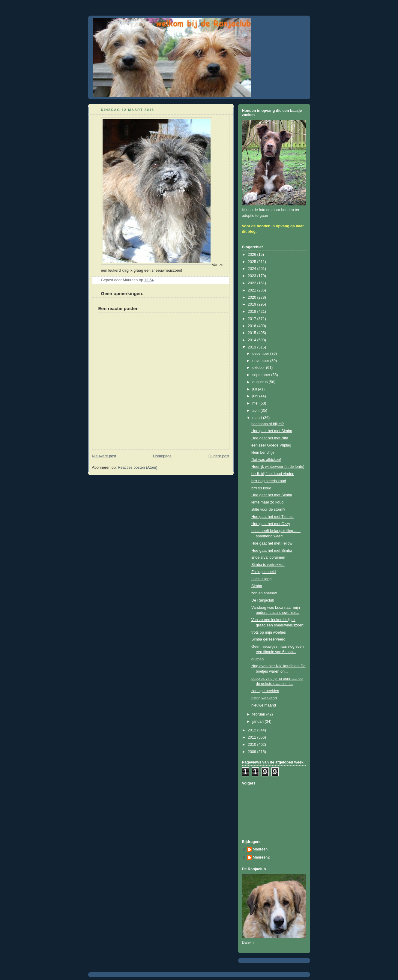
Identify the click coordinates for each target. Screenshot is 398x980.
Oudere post (219, 456)
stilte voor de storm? (268, 509)
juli (255, 389)
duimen (257, 659)
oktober (259, 368)
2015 (253, 333)
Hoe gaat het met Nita (270, 438)
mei (256, 403)
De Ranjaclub (263, 600)
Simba (257, 586)
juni (256, 396)
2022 (253, 283)
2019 (253, 304)
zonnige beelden (265, 691)
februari (259, 714)
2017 (253, 319)
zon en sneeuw (264, 593)
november (261, 361)
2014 (253, 340)
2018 (253, 312)
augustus (260, 382)
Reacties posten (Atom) (138, 468)
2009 (253, 752)
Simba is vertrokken (268, 565)
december (261, 354)
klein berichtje (263, 453)
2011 (253, 737)
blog (251, 232)
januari (258, 722)
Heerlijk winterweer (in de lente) (278, 467)
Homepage (162, 456)
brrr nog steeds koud (269, 481)
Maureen (260, 849)
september (262, 375)
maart (258, 418)
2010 (253, 745)
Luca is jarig (261, 579)
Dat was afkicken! (266, 460)
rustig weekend (264, 698)
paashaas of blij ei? (268, 424)
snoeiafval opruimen (268, 557)
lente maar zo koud (267, 502)
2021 (253, 290)
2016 (253, 326)
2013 (253, 347)
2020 (253, 297)
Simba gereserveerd (268, 639)
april (256, 411)
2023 (253, 276)
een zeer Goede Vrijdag (271, 445)
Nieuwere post (104, 456)
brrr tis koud (261, 488)
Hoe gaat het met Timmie (272, 517)
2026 (253, 255)
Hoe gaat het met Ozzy (271, 524)
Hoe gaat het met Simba (272, 431)
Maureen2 (261, 857)
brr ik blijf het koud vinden (273, 474)
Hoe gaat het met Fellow (272, 543)
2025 (253, 262)
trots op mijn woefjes (269, 632)
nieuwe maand (264, 705)
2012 (253, 730)
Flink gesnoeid (263, 572)
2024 (253, 269)
